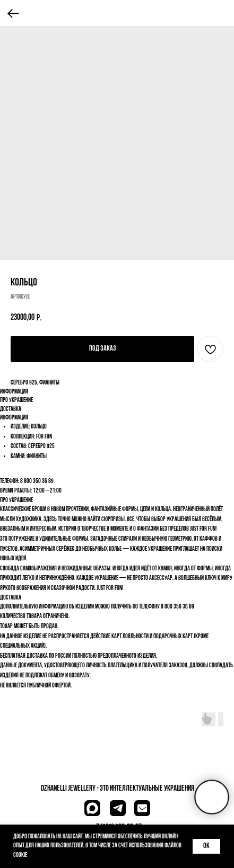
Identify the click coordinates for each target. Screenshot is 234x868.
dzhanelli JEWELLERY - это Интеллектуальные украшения (118, 789)
